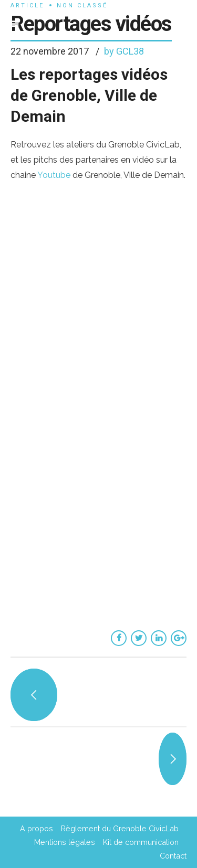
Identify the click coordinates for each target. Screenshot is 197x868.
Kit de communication (141, 842)
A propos (37, 828)
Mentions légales (65, 842)
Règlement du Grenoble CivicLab (120, 828)
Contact (173, 856)
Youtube (55, 175)
